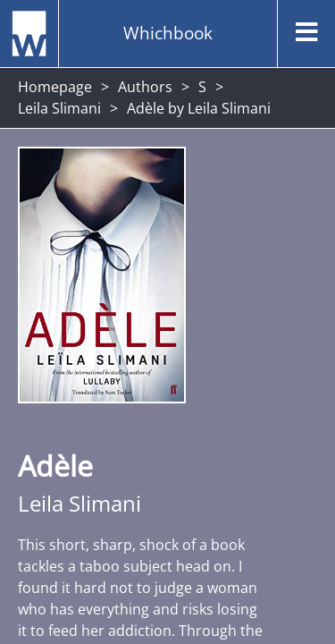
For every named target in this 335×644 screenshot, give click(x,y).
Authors (145, 87)
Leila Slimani (59, 108)
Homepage (55, 87)
